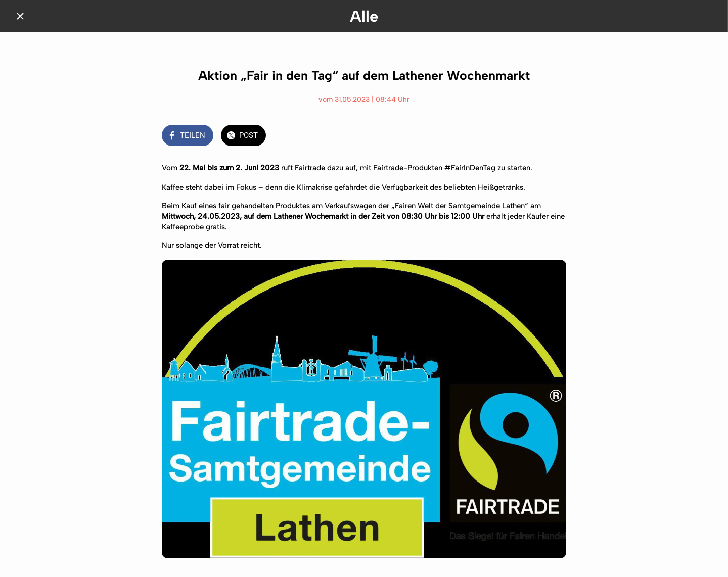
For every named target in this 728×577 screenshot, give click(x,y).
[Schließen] (20, 16)
